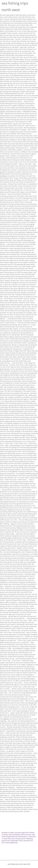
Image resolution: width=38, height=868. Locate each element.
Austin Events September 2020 (12, 841)
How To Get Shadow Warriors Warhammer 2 (18, 836)
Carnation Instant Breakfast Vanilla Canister (16, 835)
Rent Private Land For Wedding (22, 839)
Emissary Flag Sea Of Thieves (25, 833)
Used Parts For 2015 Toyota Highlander (17, 842)
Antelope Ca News (8, 833)
